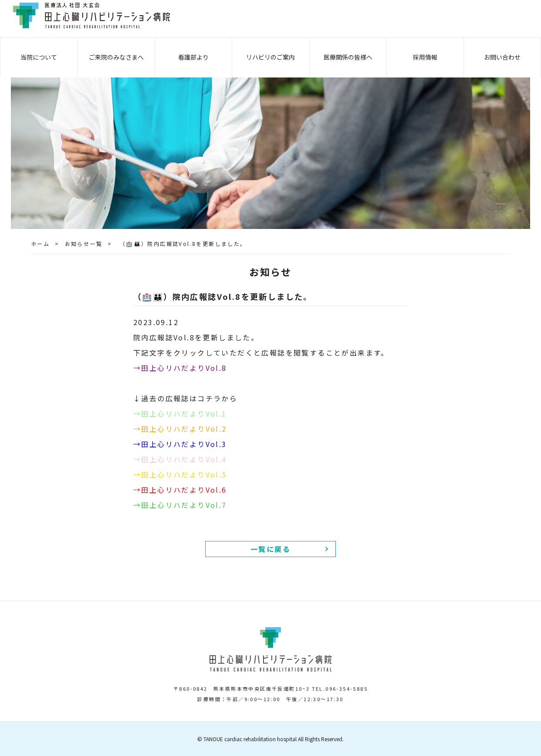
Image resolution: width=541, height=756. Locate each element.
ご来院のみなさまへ (116, 57)
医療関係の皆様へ (348, 57)
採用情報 (425, 57)
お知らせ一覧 (84, 244)
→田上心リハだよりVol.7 (180, 505)
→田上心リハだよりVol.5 (180, 474)
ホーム (40, 244)
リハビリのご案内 (270, 57)
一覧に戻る (270, 549)
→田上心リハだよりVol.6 (180, 490)
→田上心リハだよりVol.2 (180, 429)
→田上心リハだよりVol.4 (180, 459)
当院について (39, 57)
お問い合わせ (502, 57)
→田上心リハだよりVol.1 (180, 413)
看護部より (193, 57)
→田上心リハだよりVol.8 (180, 368)
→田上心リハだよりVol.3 (180, 444)
